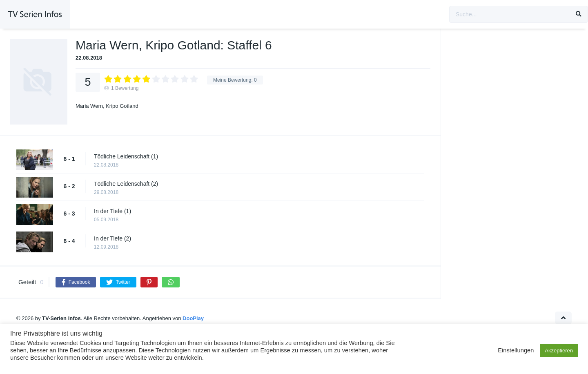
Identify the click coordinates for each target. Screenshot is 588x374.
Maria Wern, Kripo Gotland (107, 106)
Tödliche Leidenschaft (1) (126, 156)
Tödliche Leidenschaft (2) (126, 184)
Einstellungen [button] (516, 350)
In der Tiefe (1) (112, 211)
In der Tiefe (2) (112, 238)
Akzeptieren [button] (559, 351)
